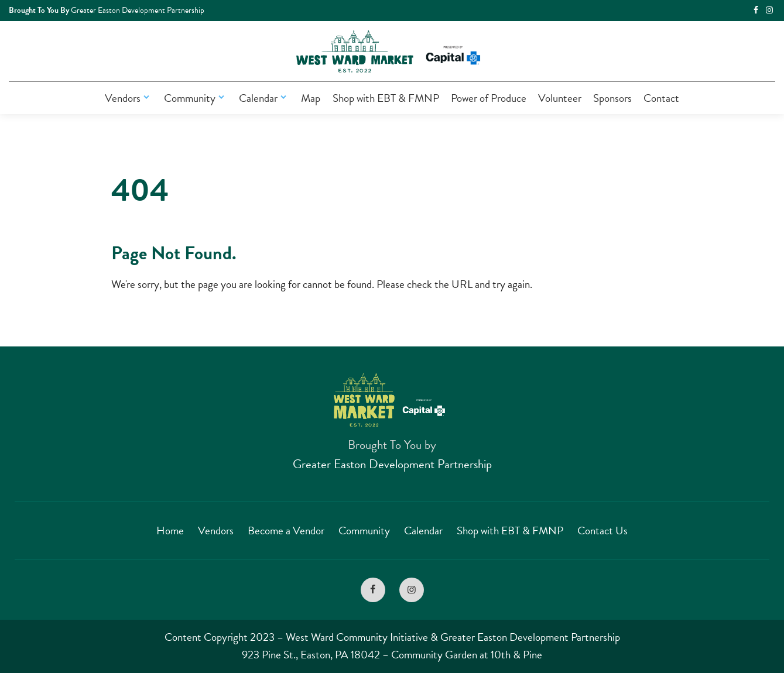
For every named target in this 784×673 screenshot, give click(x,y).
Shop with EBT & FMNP (386, 98)
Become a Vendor (286, 530)
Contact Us (602, 530)
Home (170, 530)
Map (311, 98)
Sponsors (612, 98)
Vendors (129, 98)
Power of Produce (489, 98)
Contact (661, 98)
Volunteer (560, 98)
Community (196, 98)
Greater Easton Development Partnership (392, 464)
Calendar (264, 98)
